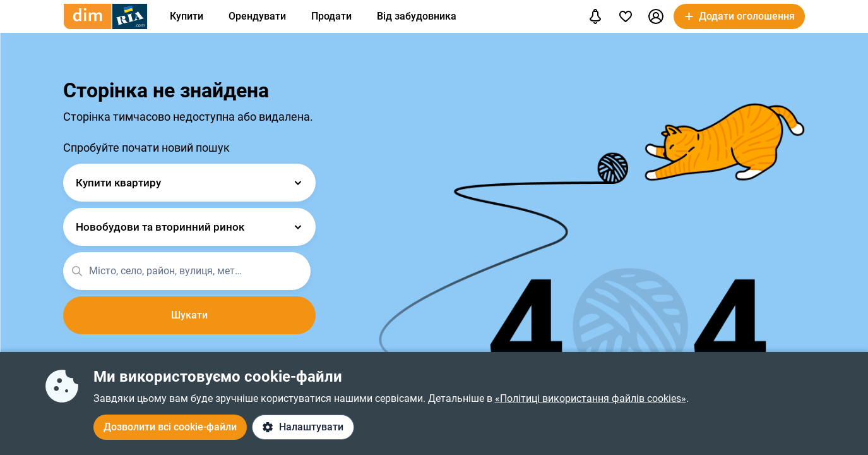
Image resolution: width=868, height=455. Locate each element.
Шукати (189, 315)
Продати (331, 16)
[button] (656, 16)
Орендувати (257, 16)
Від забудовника (417, 16)
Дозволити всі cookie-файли (170, 427)
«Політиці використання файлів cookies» (591, 398)
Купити (187, 16)
